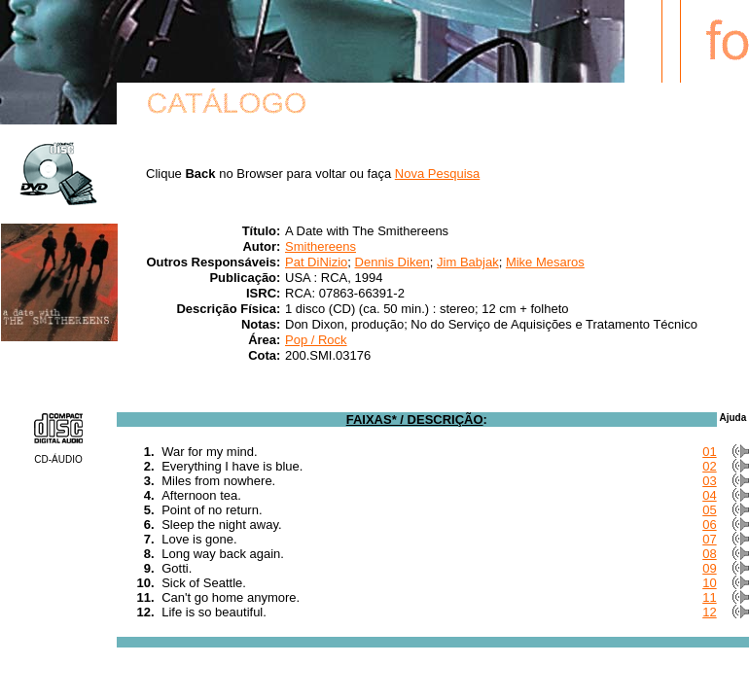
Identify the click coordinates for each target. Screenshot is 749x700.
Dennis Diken (392, 262)
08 (709, 554)
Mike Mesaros (545, 262)
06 (709, 525)
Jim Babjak (468, 262)
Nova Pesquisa (437, 174)
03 (709, 481)
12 (709, 612)
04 (709, 495)
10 (709, 583)
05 (709, 510)
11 (709, 597)
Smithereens (321, 246)
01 (709, 452)
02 (709, 466)
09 (709, 568)
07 (709, 539)
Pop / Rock (316, 340)
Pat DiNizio (316, 262)
